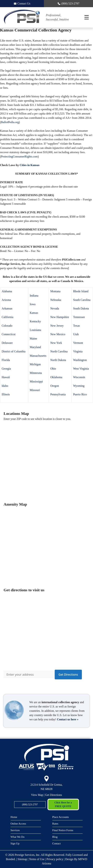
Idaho (5, 386)
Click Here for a (63, 805)
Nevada (55, 308)
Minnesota (36, 373)
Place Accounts (61, 817)
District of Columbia (13, 351)
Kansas (34, 313)
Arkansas (7, 308)
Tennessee (79, 317)
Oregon (55, 386)
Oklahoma (56, 377)
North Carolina (59, 351)
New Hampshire (60, 317)
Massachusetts (38, 356)
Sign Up (15, 843)
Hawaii (6, 377)
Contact (57, 843)
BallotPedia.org (10, 122)
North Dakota (58, 360)
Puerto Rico (80, 394)
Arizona (6, 300)
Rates (55, 824)
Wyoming (79, 386)
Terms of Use (37, 859)
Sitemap (22, 859)
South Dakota (81, 308)
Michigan (35, 364)
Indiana (34, 296)
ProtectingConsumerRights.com (19, 157)
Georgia (6, 369)
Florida (6, 360)
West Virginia (81, 369)
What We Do (18, 837)
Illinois (6, 394)
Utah (76, 334)
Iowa (33, 304)
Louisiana (35, 330)
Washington (80, 360)
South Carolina (82, 300)
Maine (33, 339)
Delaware (7, 343)
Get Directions (54, 795)
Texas (76, 326)
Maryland (35, 347)
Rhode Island (81, 291)
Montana (55, 291)
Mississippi (36, 381)
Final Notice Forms (63, 830)
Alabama (7, 291)
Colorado (7, 326)
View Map (37, 795)
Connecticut (9, 334)
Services (15, 830)
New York (56, 343)
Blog (55, 837)
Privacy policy (55, 859)
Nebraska (56, 300)
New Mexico (58, 334)
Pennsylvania (58, 394)
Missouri (35, 390)
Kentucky (35, 321)
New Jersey (57, 326)
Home (14, 817)
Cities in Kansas (30, 165)
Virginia (78, 351)
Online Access (18, 824)
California (7, 317)
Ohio (53, 369)
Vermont (78, 343)
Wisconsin (79, 377)
